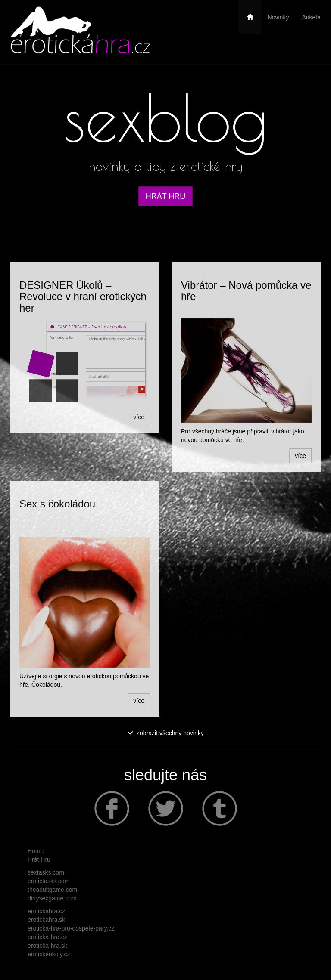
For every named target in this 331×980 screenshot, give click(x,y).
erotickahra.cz (46, 911)
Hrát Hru (39, 859)
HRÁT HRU (166, 196)
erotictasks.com (48, 881)
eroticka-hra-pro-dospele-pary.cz (71, 928)
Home (36, 851)
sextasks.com (46, 872)
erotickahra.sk (46, 920)
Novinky (278, 17)
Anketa (311, 17)
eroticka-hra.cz (47, 937)
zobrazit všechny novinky (165, 733)
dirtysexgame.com (52, 898)
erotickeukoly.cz (49, 954)
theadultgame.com (52, 890)
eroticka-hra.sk (47, 946)
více (139, 417)
